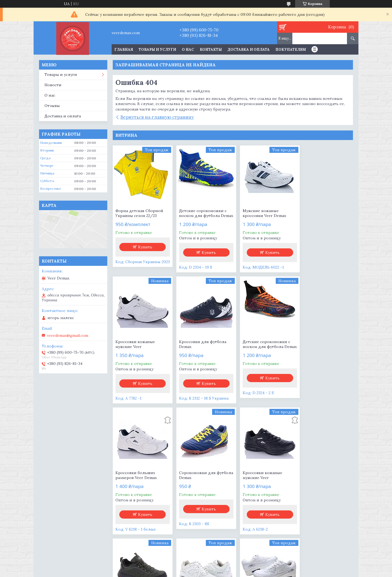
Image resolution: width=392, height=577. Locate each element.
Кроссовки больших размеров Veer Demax (258, 349)
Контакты (211, 50)
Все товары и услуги (231, 547)
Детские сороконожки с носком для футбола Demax (200, 216)
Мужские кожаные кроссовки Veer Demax (259, 213)
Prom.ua (222, 567)
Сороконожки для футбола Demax (317, 349)
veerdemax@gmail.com (68, 335)
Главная (124, 50)
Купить (144, 247)
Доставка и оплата (249, 50)
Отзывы (52, 106)
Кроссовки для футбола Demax (139, 349)
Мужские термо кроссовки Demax (194, 480)
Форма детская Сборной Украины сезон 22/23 (139, 213)
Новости (53, 85)
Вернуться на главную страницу (157, 117)
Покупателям (291, 50)
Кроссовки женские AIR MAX (261, 480)
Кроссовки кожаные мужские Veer (318, 213)
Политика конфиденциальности (230, 572)
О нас (188, 50)
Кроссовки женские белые (318, 480)
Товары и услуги (157, 50)
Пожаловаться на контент (179, 572)
